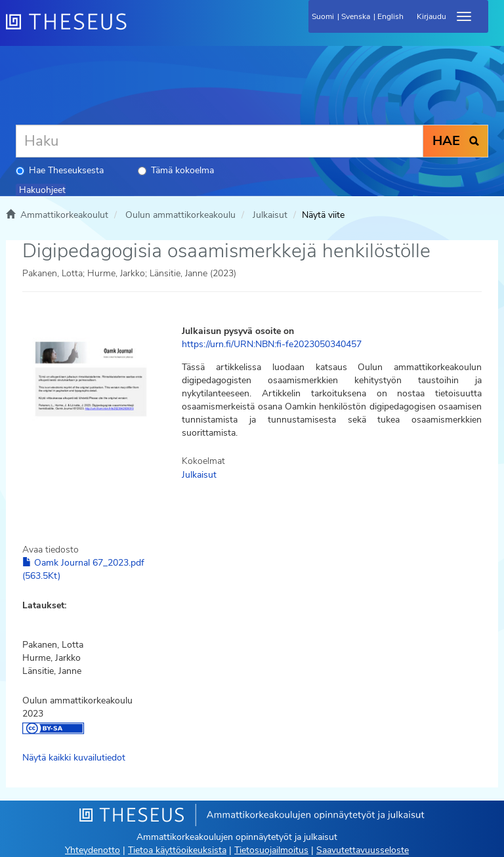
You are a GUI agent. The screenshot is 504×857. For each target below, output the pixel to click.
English (390, 16)
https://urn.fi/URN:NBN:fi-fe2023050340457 (272, 344)
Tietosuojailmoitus (271, 850)
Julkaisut (270, 215)
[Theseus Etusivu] (137, 30)
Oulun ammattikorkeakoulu (180, 215)
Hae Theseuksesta (60, 170)
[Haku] (220, 141)
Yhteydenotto (93, 850)
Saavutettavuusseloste (363, 850)
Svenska (356, 16)
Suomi (323, 16)
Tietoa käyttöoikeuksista (177, 850)
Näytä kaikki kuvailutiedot (74, 758)
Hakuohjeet (42, 190)
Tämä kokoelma (176, 170)
